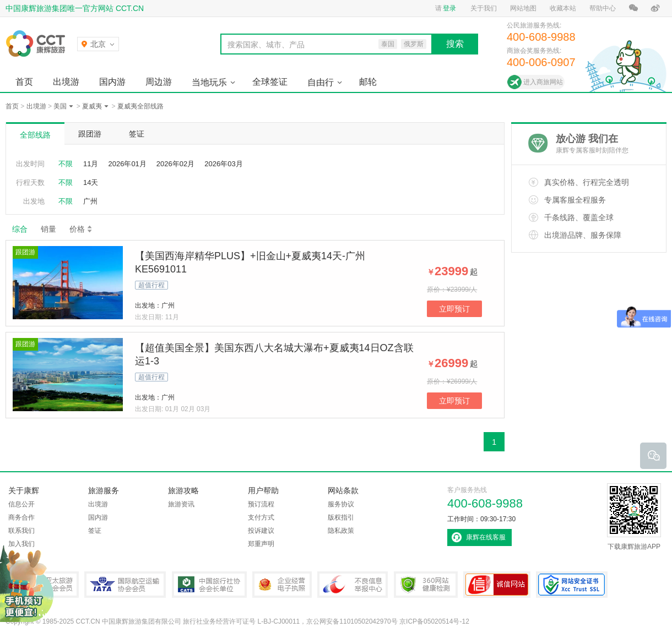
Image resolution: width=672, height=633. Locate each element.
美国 (60, 106)
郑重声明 (261, 544)
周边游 (159, 82)
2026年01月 (127, 164)
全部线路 (35, 135)
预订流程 (261, 504)
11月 (91, 164)
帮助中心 (603, 8)
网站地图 (523, 8)
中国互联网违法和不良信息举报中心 (353, 585)
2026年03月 (223, 164)
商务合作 (21, 517)
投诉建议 (261, 531)
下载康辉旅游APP (634, 517)
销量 (48, 229)
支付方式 (261, 517)
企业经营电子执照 (282, 585)
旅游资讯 (181, 504)
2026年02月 (175, 164)
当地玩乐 (209, 82)
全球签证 (270, 82)
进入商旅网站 (543, 82)
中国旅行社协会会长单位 (209, 585)
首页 (24, 82)
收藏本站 (563, 8)
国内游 (112, 82)
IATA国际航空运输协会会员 (125, 585)
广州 (90, 201)
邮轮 (368, 82)
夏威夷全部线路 (140, 106)
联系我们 (21, 531)
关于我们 (484, 8)
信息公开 (21, 504)
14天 (91, 182)
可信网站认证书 (497, 585)
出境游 (66, 82)
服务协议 (341, 504)
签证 (137, 134)
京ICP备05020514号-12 (434, 621)
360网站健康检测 (426, 585)
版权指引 (341, 517)
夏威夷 (92, 106)
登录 (449, 8)
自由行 (321, 82)
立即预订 (454, 309)
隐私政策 (341, 531)
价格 (81, 229)
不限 (66, 164)
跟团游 (90, 134)
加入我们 (21, 544)
